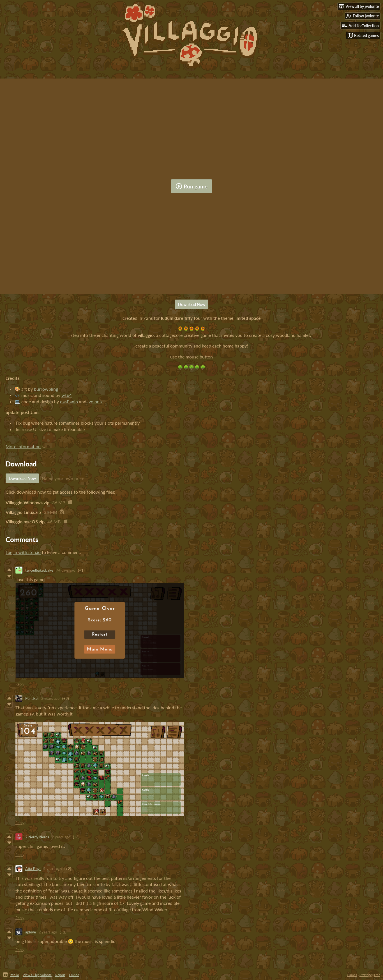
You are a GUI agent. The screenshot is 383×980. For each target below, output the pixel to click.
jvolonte (95, 402)
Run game (191, 186)
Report (60, 975)
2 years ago (50, 698)
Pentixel (32, 698)
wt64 (67, 395)
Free (377, 975)
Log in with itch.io (23, 552)
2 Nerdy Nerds (37, 837)
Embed (74, 975)
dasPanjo (69, 402)
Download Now (192, 304)
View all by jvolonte (37, 975)
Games (352, 975)
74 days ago (66, 570)
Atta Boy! (33, 869)
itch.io (14, 975)
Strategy (365, 975)
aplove (31, 932)
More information (26, 446)
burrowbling (46, 389)
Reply (20, 684)
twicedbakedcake (39, 570)
